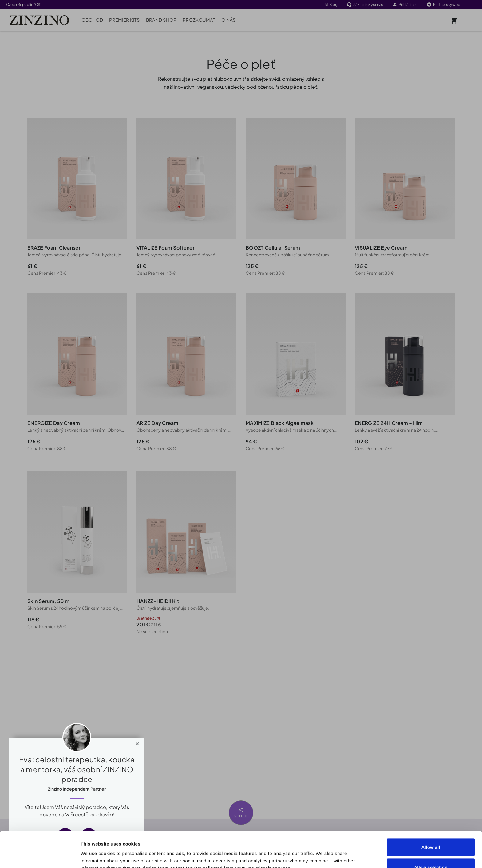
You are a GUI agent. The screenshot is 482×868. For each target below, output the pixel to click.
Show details (348, 852)
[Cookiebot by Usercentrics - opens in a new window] (40, 856)
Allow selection (431, 832)
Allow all (431, 811)
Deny (431, 852)
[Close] (138, 742)
